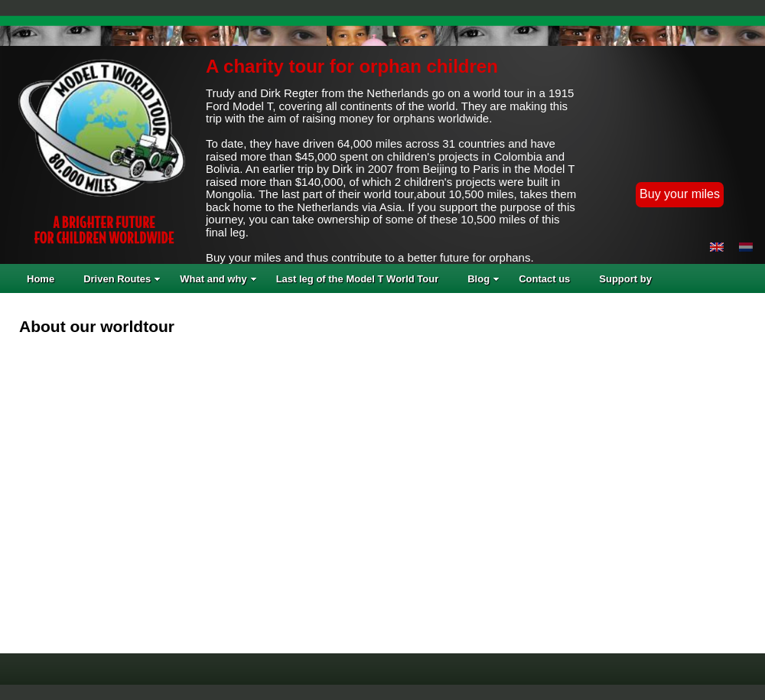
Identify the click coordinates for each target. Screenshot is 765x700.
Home (41, 279)
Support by (625, 279)
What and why (218, 279)
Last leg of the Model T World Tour (358, 279)
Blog (483, 279)
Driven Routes (122, 279)
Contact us (544, 279)
